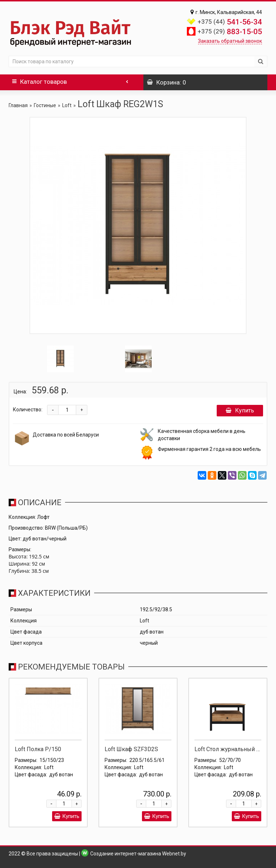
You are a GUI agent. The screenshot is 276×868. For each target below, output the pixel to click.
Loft (67, 105)
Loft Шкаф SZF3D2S (131, 749)
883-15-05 (230, 32)
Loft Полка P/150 (38, 749)
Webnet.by (174, 854)
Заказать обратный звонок (230, 41)
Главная (18, 105)
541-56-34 (230, 22)
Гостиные (45, 105)
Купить (240, 410)
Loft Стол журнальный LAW (231, 749)
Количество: (28, 410)
